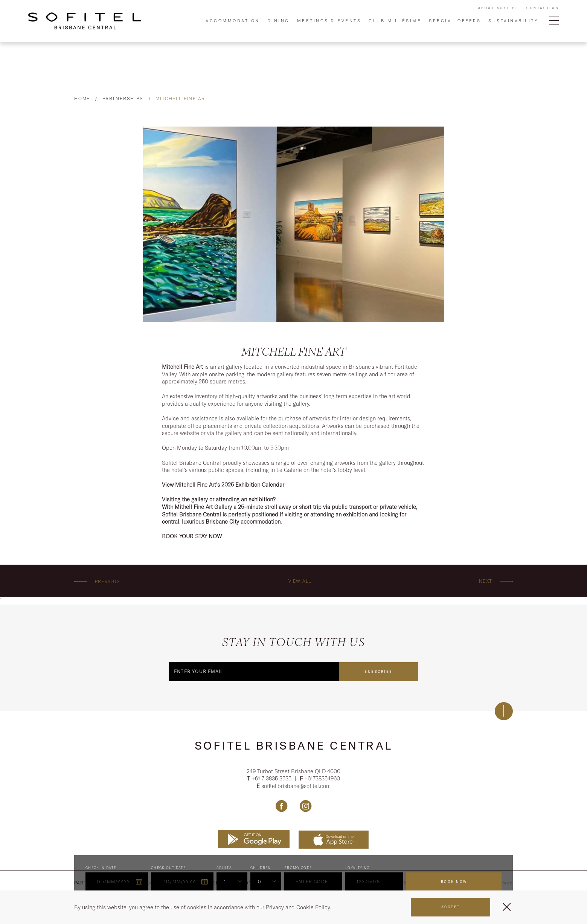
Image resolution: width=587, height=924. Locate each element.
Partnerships (123, 99)
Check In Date (101, 869)
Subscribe (379, 671)
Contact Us (543, 8)
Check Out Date (168, 869)
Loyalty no (358, 869)
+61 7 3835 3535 (272, 780)
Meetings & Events (329, 21)
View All (300, 581)
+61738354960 (322, 780)
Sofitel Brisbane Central (294, 745)
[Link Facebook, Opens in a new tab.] (281, 807)
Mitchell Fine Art (182, 99)
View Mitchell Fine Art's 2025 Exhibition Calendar (223, 485)
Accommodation (233, 21)
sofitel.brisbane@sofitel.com (296, 787)
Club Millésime (395, 21)
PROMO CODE (298, 869)
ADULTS (224, 869)
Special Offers (455, 21)
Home (82, 99)
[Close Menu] (507, 907)
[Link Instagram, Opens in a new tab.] (306, 807)
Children (261, 869)
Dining (278, 21)
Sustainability (513, 21)
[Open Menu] (554, 21)
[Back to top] (504, 711)
